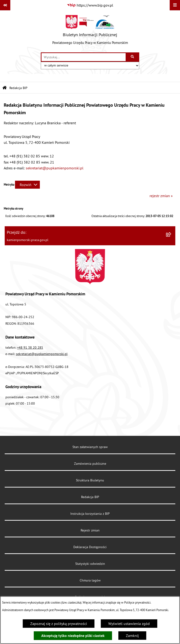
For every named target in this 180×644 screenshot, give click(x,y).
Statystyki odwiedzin (90, 564)
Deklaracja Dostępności (90, 547)
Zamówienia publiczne (90, 464)
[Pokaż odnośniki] (5, 5)
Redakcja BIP (90, 497)
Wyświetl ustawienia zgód (129, 624)
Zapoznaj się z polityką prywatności (59, 624)
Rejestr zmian (90, 530)
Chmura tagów (90, 580)
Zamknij (132, 636)
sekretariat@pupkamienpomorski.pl (55, 168)
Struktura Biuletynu (90, 480)
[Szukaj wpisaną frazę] (133, 57)
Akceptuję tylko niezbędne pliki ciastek (73, 636)
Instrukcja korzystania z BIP (90, 514)
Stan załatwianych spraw (90, 447)
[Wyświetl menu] (175, 5)
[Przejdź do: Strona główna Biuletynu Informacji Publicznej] (5, 88)
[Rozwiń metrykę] (27, 185)
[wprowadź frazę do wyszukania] (84, 57)
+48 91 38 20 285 (30, 347)
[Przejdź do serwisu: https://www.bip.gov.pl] (90, 5)
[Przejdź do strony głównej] (90, 31)
